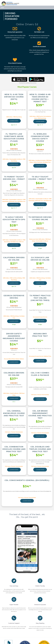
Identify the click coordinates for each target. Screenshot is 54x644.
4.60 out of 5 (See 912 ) (14, 385)
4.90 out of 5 (40, 151)
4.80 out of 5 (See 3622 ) (14, 269)
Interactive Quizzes (40, 605)
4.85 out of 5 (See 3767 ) (14, 150)
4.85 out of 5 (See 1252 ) (40, 230)
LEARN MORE (14, 121)
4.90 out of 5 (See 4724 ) (14, 231)
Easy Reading (40, 623)
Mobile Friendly (40, 586)
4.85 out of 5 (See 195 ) (40, 189)
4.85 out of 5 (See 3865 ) (40, 269)
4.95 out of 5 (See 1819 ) (14, 307)
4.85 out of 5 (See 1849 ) (14, 191)
